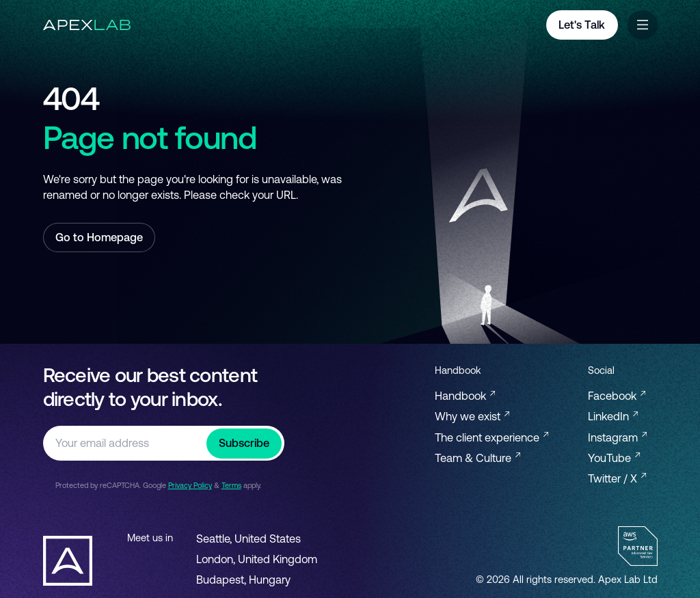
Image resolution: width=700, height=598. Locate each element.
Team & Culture (477, 458)
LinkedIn (613, 416)
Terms (231, 485)
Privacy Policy (190, 485)
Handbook (465, 396)
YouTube (614, 458)
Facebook (617, 396)
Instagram (617, 437)
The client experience (492, 437)
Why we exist (472, 416)
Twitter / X (617, 478)
